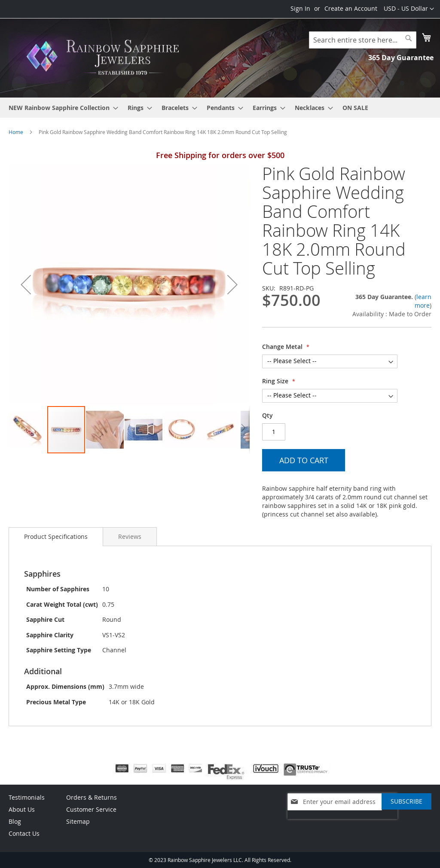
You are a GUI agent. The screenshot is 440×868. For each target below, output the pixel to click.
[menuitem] (61, 108)
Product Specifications (56, 536)
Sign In (300, 8)
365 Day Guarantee (401, 58)
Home (16, 132)
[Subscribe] (406, 801)
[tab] (56, 537)
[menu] (220, 108)
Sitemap (78, 821)
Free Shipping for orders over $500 (220, 155)
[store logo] (105, 57)
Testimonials (27, 797)
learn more (423, 301)
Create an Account (351, 8)
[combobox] (363, 40)
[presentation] (342, 823)
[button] (409, 9)
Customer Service (91, 809)
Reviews (130, 536)
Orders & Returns (92, 797)
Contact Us (24, 833)
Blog (15, 821)
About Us (22, 809)
